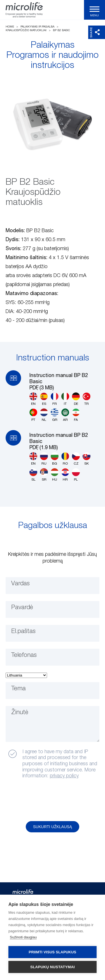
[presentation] (48, 800)
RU (44, 459)
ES (44, 399)
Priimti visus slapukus (53, 952)
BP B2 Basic (61, 30)
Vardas (20, 584)
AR (65, 415)
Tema (18, 689)
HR (65, 475)
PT (33, 415)
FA (76, 415)
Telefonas (24, 655)
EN (33, 399)
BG (55, 459)
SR (44, 475)
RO (65, 459)
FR (55, 399)
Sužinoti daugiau (23, 937)
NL (44, 415)
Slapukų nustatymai (53, 967)
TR (87, 399)
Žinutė (20, 712)
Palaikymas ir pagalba (37, 27)
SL (33, 475)
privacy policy (64, 776)
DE (76, 399)
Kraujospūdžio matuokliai (26, 30)
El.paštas (23, 631)
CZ (76, 459)
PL (76, 475)
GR (55, 415)
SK (87, 459)
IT (65, 399)
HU (55, 475)
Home (10, 27)
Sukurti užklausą (53, 827)
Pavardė (22, 607)
